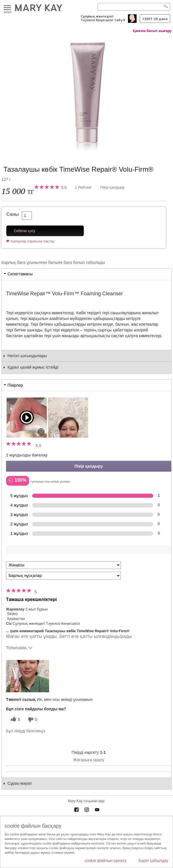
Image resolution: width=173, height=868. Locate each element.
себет (155, 19)
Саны (13, 214)
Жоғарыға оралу (89, 760)
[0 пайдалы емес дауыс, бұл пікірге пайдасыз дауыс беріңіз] (32, 720)
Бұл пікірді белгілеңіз (26, 731)
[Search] (134, 7)
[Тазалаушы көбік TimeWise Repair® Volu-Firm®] (87, 94)
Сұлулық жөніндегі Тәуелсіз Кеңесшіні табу (102, 18)
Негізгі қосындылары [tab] (27, 356)
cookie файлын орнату (106, 861)
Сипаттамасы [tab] (20, 274)
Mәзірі (7, 8)
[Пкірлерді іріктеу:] (63, 565)
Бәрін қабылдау (153, 861)
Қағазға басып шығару (152, 31)
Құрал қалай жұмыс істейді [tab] (33, 367)
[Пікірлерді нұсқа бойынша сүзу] (63, 576)
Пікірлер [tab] (15, 385)
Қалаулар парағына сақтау (32, 241)
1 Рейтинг (83, 187)
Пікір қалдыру (112, 187)
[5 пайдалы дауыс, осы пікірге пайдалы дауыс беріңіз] (15, 720)
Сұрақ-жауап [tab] (20, 783)
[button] (28, 676)
